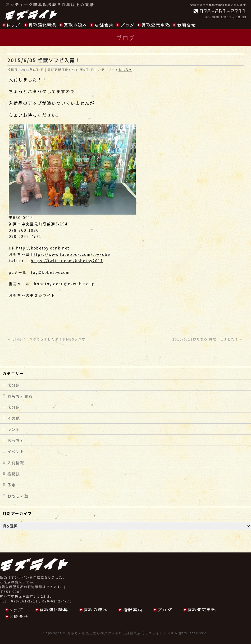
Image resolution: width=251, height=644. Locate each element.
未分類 (14, 385)
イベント (16, 451)
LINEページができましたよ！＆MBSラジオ (46, 339)
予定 (12, 485)
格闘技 (14, 474)
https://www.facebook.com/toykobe (71, 254)
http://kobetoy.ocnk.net (43, 248)
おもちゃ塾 (18, 496)
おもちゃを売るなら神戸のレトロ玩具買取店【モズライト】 (117, 633)
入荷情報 (16, 462)
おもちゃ (125, 70)
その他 (14, 418)
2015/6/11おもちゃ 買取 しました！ (208, 339)
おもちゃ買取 (20, 396)
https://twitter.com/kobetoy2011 (67, 261)
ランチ (14, 429)
